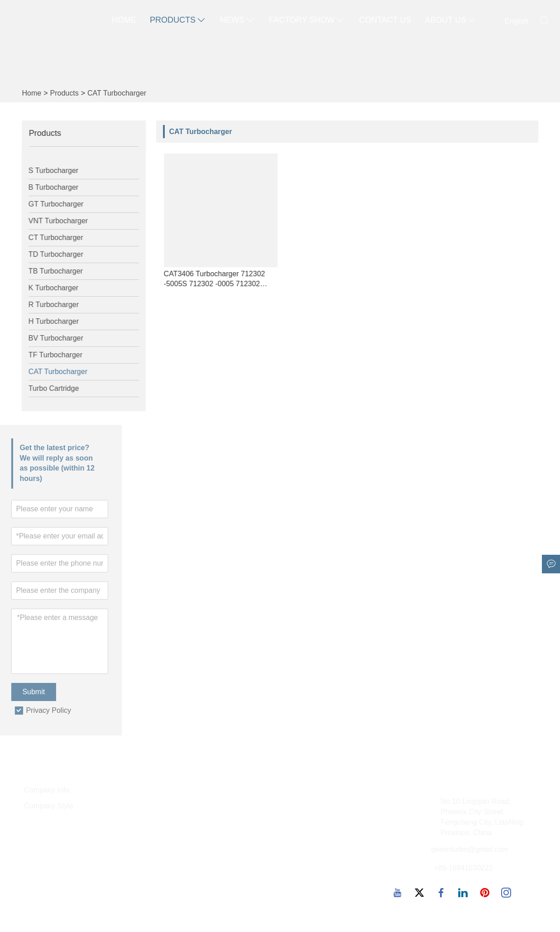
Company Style (49, 806)
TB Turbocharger (50, 271)
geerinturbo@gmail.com (469, 849)
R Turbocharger (48, 305)
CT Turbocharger (50, 238)
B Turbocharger (48, 187)
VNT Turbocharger (53, 221)
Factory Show (307, 20)
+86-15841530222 (463, 868)
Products (178, 20)
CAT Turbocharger (117, 93)
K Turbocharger (48, 288)
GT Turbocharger (51, 204)
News (238, 20)
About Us (451, 20)
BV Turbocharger (50, 338)
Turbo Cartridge (48, 388)
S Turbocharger (48, 171)
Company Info (47, 790)
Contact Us (385, 20)
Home (124, 20)
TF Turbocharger (50, 355)
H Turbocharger (48, 321)
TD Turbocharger (50, 254)
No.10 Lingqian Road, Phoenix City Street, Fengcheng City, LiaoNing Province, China (482, 817)
